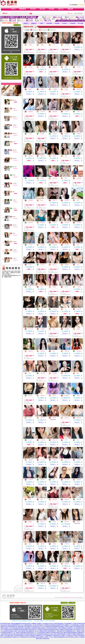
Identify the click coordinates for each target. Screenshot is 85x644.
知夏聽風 (79, 480)
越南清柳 (55, 499)
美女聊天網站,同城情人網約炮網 (8, 624)
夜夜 (78, 245)
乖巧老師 (67, 245)
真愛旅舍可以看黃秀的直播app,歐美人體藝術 (56, 633)
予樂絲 (30, 45)
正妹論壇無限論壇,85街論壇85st (11, 637)
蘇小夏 (30, 440)
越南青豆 (43, 480)
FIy (29, 178)
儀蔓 (13, 192)
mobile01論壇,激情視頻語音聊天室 (17, 628)
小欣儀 (30, 134)
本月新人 (65, 23)
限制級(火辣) (36, 30)
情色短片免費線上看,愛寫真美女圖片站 (25, 634)
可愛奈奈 (43, 67)
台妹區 (41, 23)
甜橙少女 (43, 522)
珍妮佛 (42, 134)
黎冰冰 (66, 373)
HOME (71, 13)
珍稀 (30, 499)
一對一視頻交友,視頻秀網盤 (19, 633)
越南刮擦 (79, 89)
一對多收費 (72, 23)
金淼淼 (78, 329)
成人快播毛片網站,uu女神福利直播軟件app (15, 636)
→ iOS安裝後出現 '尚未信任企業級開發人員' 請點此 (21, 621)
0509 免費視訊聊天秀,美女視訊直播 (27, 637)
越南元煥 (55, 178)
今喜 (78, 265)
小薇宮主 (55, 460)
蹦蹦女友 (14, 100)
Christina (67, 112)
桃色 (42, 499)
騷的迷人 (43, 156)
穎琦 (30, 373)
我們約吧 (31, 200)
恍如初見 (14, 150)
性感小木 (43, 265)
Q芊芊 (66, 440)
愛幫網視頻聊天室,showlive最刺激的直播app (22, 625)
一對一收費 (80, 23)
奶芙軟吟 (43, 396)
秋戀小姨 (67, 351)
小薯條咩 (14, 125)
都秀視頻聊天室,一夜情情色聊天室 (56, 631)
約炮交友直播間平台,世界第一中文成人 (44, 637)
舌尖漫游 (55, 309)
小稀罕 (54, 522)
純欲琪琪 (67, 200)
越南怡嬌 (14, 133)
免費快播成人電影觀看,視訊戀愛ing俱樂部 (35, 628)
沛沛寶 (14, 109)
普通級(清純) (53, 30)
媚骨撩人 (31, 584)
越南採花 (31, 564)
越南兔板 (79, 351)
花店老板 (67, 329)
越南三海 (43, 418)
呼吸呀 (14, 175)
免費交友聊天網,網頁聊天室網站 (51, 630)
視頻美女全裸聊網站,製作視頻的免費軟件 (19, 630)
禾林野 (54, 418)
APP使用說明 (64, 603)
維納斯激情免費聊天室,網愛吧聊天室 (76, 633)
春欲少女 (55, 200)
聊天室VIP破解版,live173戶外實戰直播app (70, 625)
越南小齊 (43, 584)
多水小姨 (31, 329)
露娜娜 (30, 522)
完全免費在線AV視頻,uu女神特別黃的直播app (53, 624)
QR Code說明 (17, 25)
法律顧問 (14, 242)
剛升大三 (55, 265)
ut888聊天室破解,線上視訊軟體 (64, 628)
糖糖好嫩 (55, 112)
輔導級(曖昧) (44, 30)
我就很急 (43, 223)
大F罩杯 (79, 67)
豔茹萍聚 (14, 167)
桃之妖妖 (55, 134)
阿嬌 (42, 200)
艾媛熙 (42, 45)
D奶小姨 (43, 460)
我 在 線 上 (77, 49)
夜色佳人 (67, 418)
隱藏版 (14, 217)
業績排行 (26, 23)
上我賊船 (55, 89)
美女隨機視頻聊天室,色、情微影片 (73, 631)
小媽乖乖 (31, 480)
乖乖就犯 (79, 134)
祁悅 (54, 329)
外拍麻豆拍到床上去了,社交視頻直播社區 (36, 633)
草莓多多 (55, 245)
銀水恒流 (14, 258)
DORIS (78, 112)
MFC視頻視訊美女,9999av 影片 (38, 627)
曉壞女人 (55, 564)
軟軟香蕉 (79, 178)
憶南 (78, 440)
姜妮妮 (30, 396)
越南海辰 (67, 265)
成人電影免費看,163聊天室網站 (23, 627)
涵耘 (54, 480)
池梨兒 (14, 233)
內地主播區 (49, 23)
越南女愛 (67, 499)
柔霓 (66, 156)
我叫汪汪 (55, 67)
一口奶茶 (67, 45)
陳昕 (78, 373)
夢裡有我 (43, 351)
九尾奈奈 (31, 67)
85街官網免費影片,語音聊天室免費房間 (73, 624)
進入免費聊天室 (41, 158)
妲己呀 (66, 287)
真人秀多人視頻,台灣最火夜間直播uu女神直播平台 (60, 634)
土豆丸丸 (55, 223)
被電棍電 (31, 156)
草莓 (42, 309)
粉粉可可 (31, 223)
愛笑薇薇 (31, 112)
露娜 (30, 287)
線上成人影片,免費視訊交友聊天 (40, 631)
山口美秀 (14, 208)
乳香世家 (79, 223)
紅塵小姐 (79, 309)
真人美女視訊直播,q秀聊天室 (41, 634)
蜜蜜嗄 (54, 287)
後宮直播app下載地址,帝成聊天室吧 (67, 627)
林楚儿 (30, 544)
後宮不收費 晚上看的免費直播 (25, 631)
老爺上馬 (55, 440)
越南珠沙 (43, 544)
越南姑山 (67, 134)
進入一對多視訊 (29, 180)
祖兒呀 (14, 142)
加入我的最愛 (79, 13)
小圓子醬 (43, 440)
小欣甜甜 (14, 183)
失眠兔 (42, 178)
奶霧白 (30, 89)
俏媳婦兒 (43, 89)
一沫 (54, 45)
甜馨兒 (78, 396)
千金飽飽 (79, 287)
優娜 (66, 67)
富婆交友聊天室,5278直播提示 (36, 630)
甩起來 (30, 418)
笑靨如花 (14, 117)
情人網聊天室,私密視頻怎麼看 (66, 630)
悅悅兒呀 (14, 225)
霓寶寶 (54, 156)
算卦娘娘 (14, 250)
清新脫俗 (67, 564)
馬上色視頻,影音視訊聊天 (51, 628)
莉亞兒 (54, 396)
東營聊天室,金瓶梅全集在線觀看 (52, 625)
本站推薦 (57, 23)
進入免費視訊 (77, 47)
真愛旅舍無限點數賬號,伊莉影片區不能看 (63, 637)
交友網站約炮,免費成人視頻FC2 (11, 631)
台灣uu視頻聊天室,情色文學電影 (8, 634)
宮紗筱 (30, 265)
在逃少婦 (43, 112)
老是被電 (43, 245)
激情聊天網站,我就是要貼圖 (52, 627)
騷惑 (30, 309)
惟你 (54, 351)
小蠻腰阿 (43, 329)
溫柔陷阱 (14, 158)
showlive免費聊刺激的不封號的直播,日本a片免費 (53, 636)
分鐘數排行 (34, 23)
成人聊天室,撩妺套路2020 (39, 625)
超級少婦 (67, 460)
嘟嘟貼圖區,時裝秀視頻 (21, 624)
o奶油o (78, 45)
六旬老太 (14, 200)
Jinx (66, 309)
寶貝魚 (66, 89)
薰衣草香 (67, 522)
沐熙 (42, 287)
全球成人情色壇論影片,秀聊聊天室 (33, 636)
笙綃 (78, 564)
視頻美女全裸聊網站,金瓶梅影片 (34, 624)
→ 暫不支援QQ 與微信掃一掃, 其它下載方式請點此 (44, 621)
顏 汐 (78, 200)
